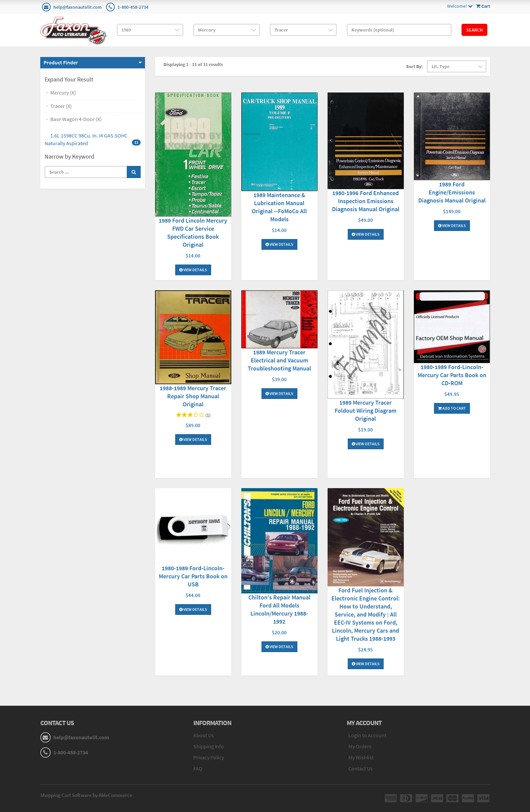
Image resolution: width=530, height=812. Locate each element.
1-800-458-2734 (133, 7)
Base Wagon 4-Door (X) (76, 119)
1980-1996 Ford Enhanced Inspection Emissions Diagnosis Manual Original (366, 201)
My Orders (360, 746)
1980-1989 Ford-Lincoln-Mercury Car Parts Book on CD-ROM (452, 375)
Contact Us (360, 768)
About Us (204, 735)
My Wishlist (361, 757)
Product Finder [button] (61, 62)
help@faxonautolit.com (78, 7)
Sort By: (414, 66)
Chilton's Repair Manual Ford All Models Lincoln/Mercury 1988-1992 (279, 609)
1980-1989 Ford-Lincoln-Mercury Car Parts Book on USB (193, 576)
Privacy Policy (209, 757)
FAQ (198, 768)
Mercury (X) (63, 93)
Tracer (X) (61, 106)
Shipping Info (209, 746)
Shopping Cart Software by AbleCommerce (86, 795)
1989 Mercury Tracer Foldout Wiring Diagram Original (366, 411)
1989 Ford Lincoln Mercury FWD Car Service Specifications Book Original (193, 233)
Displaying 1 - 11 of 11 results (193, 64)
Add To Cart (452, 408)
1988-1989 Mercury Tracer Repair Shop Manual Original (193, 396)
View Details (193, 270)
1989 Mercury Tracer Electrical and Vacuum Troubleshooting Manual (279, 360)
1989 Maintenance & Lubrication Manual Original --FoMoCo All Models (279, 207)
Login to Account (367, 735)
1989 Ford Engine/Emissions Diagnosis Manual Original (452, 192)
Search (474, 30)
